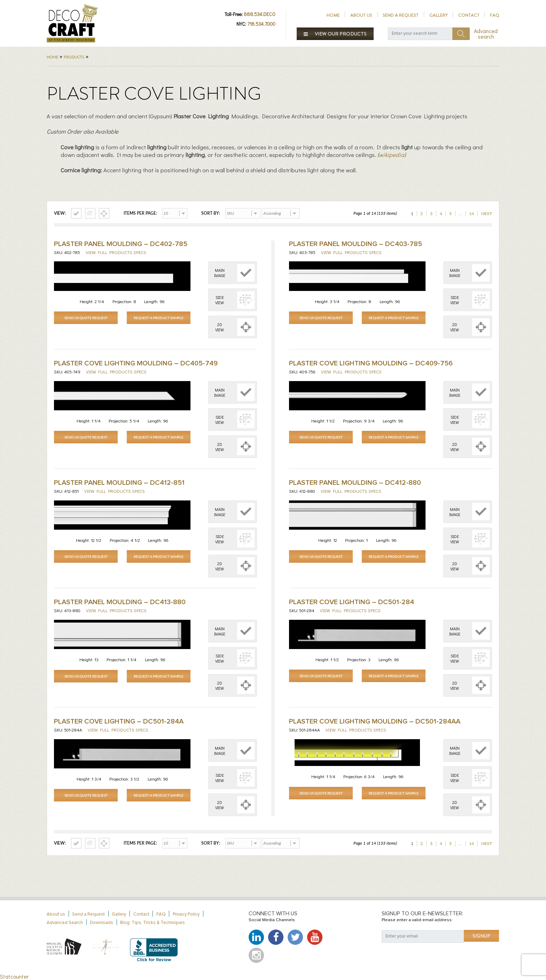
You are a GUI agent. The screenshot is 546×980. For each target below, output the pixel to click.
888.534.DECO (260, 14)
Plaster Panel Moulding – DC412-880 (355, 483)
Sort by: (211, 213)
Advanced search (486, 34)
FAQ (495, 15)
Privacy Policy (186, 914)
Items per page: (140, 213)
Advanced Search (65, 923)
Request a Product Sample (159, 318)
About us (361, 15)
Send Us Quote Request (86, 318)
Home (333, 15)
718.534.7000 (261, 24)
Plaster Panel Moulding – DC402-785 (121, 244)
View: (60, 213)
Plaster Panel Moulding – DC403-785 (356, 244)
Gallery (439, 15)
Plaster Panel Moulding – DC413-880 (120, 602)
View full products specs (116, 252)
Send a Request (401, 15)
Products (74, 57)
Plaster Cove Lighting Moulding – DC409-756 (371, 363)
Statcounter (14, 976)
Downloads (102, 923)
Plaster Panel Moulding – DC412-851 (119, 483)
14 (471, 214)
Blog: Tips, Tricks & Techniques (153, 923)
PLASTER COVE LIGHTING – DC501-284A (119, 721)
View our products (335, 34)
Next (487, 214)
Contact (469, 15)
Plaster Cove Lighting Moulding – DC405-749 (136, 363)
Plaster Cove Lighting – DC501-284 (352, 602)
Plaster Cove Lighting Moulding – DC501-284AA (375, 721)
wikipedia (392, 155)
